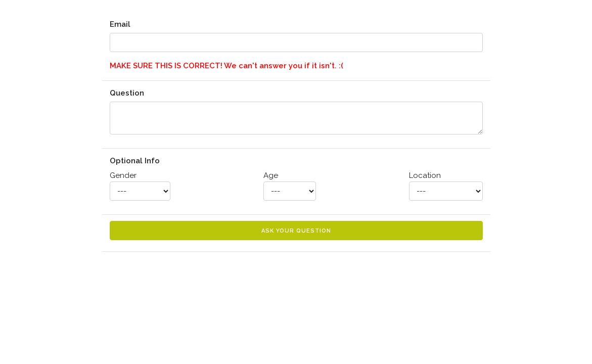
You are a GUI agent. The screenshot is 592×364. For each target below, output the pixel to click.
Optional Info (135, 161)
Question (127, 93)
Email (120, 24)
